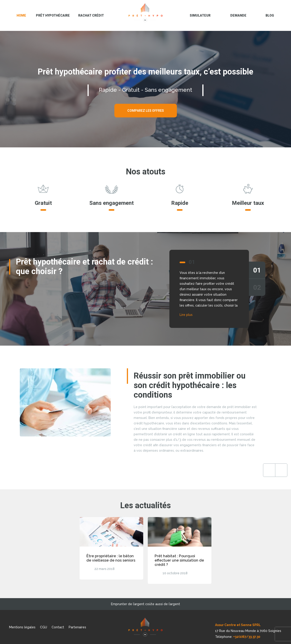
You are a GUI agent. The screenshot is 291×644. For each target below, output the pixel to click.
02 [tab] (257, 287)
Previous (239, 470)
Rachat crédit (91, 15)
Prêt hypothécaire (53, 15)
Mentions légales (22, 627)
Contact (58, 627)
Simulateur (200, 15)
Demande (238, 15)
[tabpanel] (145, 289)
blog (270, 15)
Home (21, 15)
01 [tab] (257, 270)
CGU (44, 627)
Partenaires (77, 627)
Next (251, 470)
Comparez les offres (146, 111)
